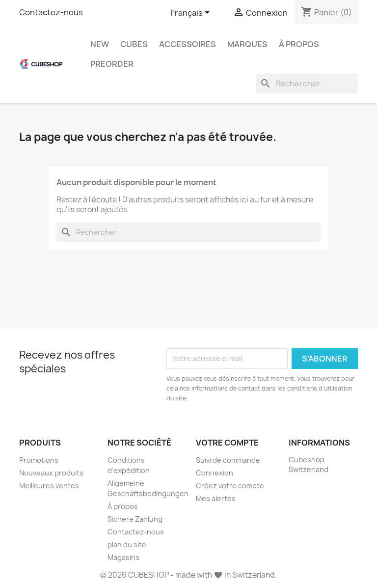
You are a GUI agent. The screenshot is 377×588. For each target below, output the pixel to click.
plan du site (127, 545)
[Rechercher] (307, 84)
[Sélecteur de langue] (192, 13)
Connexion (215, 473)
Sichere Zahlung (135, 519)
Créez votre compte (230, 486)
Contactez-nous (51, 12)
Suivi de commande (228, 460)
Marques (247, 44)
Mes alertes (216, 498)
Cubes (134, 44)
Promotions (39, 460)
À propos (299, 44)
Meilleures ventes (49, 486)
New (100, 44)
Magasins (123, 557)
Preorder (112, 64)
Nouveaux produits (51, 473)
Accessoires (188, 44)
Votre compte (227, 443)
